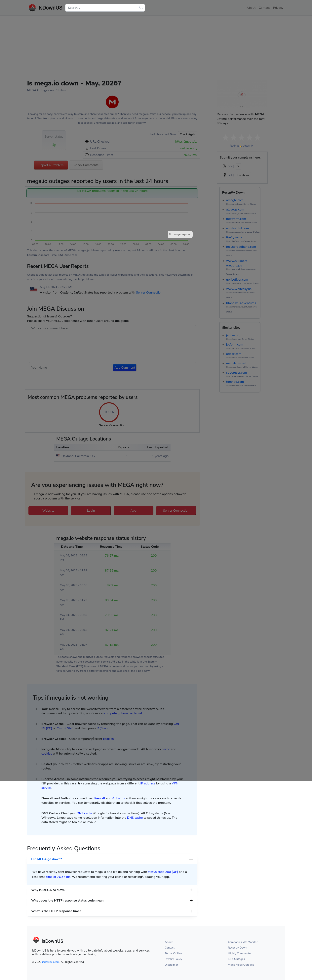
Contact (170, 948)
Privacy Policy (173, 959)
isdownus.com (51, 962)
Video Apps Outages (241, 965)
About (169, 942)
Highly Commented (240, 953)
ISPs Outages (236, 959)
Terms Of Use (173, 953)
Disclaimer (171, 965)
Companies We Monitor (243, 942)
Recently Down (238, 948)
